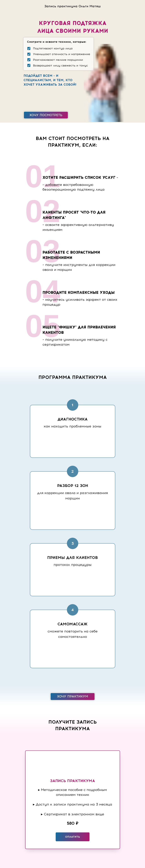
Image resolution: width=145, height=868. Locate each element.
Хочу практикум (73, 696)
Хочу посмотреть (46, 115)
